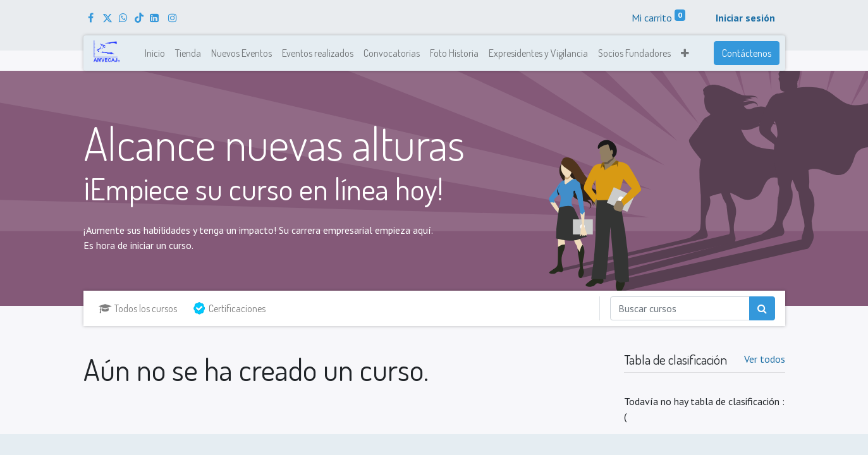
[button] (685, 53)
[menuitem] (155, 53)
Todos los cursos (138, 308)
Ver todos (765, 359)
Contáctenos (747, 53)
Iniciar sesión (745, 18)
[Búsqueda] (762, 308)
